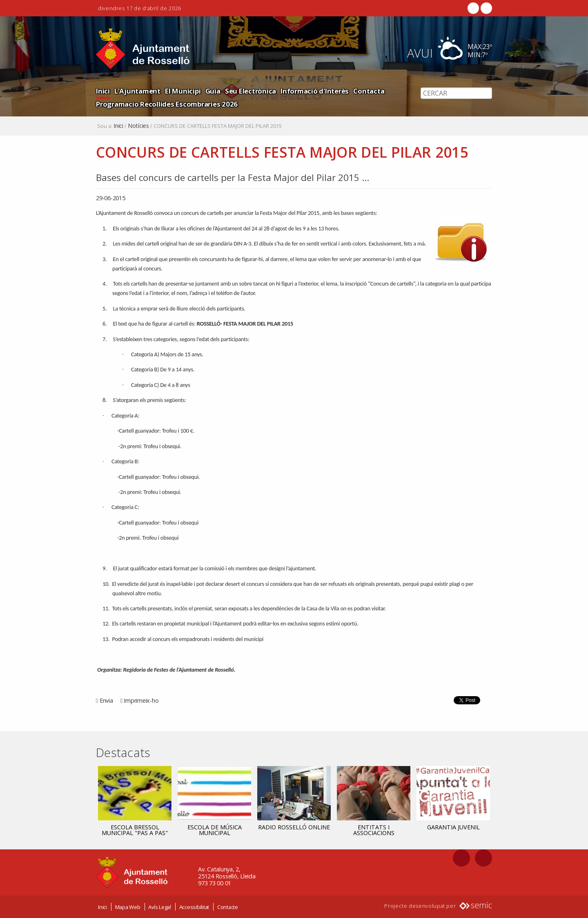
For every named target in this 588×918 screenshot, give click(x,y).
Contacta (369, 91)
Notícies (138, 126)
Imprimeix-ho (141, 700)
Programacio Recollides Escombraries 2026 (167, 104)
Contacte (228, 907)
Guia (213, 91)
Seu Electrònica (251, 91)
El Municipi (183, 91)
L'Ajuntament (137, 91)
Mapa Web (128, 907)
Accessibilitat (194, 907)
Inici (103, 91)
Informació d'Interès (315, 91)
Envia (106, 700)
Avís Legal (160, 907)
